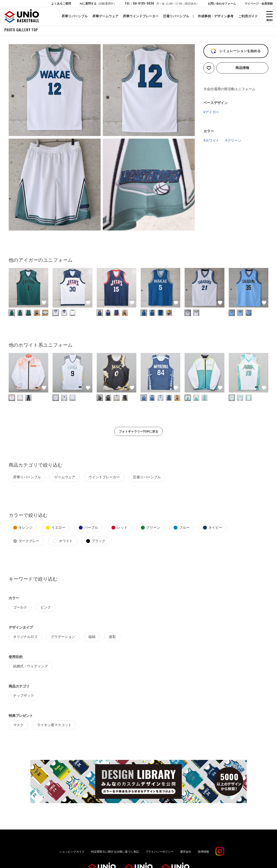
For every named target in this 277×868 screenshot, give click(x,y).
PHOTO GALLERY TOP (21, 30)
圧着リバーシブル (176, 16)
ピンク (46, 608)
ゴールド (20, 608)
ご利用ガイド (248, 16)
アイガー (212, 113)
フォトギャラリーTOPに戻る (139, 432)
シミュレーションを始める (239, 52)
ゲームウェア (65, 478)
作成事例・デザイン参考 (216, 16)
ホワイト (212, 141)
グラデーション (63, 637)
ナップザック (24, 696)
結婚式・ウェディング (31, 667)
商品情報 (242, 68)
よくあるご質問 (61, 4)
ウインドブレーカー (104, 478)
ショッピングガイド (72, 852)
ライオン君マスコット (54, 726)
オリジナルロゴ (25, 637)
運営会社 (186, 852)
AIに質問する (98, 4)
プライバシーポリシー (159, 852)
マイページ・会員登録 (259, 4)
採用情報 (203, 852)
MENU (270, 20)
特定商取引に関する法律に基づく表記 (115, 852)
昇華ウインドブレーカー (141, 16)
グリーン (234, 141)
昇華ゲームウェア (105, 16)
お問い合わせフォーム (222, 4)
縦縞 (92, 637)
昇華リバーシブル (75, 16)
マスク (18, 726)
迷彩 (112, 637)
